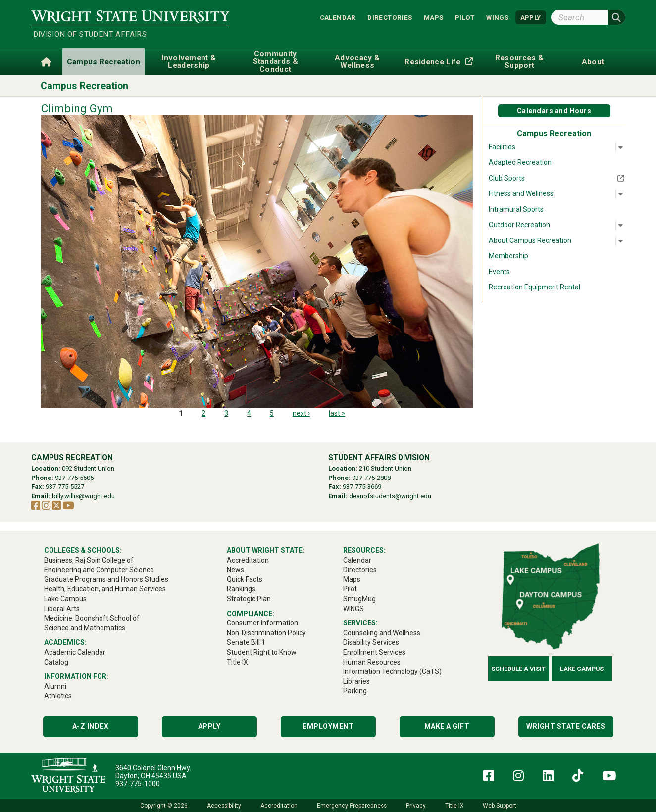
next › (301, 413)
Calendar (338, 17)
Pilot (465, 17)
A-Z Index (91, 726)
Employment (328, 726)
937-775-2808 (371, 478)
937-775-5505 (74, 478)
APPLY (531, 17)
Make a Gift (447, 726)
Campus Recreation (84, 86)
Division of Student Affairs (90, 34)
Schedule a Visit (518, 669)
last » (337, 413)
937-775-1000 (138, 784)
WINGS (497, 17)
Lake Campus (582, 669)
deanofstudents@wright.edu (390, 496)
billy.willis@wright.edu (83, 496)
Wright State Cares (566, 726)
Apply (209, 726)
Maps (434, 17)
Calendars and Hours (554, 111)
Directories (390, 17)
